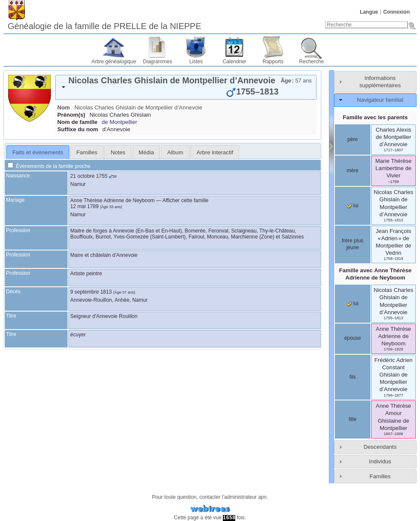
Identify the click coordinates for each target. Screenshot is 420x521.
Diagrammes (157, 62)
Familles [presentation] (87, 152)
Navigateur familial (380, 100)
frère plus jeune (352, 244)
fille (352, 419)
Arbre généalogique (114, 62)
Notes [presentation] (118, 152)
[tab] (186, 87)
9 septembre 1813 (91, 292)
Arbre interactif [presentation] (215, 152)
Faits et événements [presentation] (38, 152)
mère (353, 171)
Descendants (380, 447)
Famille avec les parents (376, 117)
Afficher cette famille (186, 200)
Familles (380, 476)
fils (353, 377)
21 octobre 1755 (89, 176)
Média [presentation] (146, 152)
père (352, 139)
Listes (196, 62)
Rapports (273, 62)
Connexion (396, 12)
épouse (353, 338)
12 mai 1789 (84, 206)
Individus (380, 461)
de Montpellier (120, 122)
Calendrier (235, 62)
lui (353, 206)
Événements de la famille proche (49, 166)
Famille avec (375, 274)
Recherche (311, 62)
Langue (369, 12)
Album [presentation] (175, 152)
